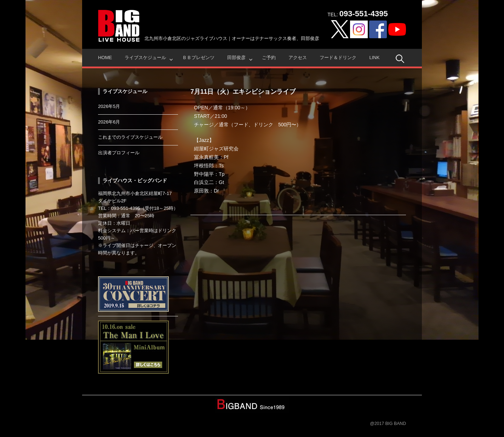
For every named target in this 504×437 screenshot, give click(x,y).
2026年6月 (109, 122)
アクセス (298, 57)
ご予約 (269, 57)
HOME (105, 57)
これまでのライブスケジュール (130, 137)
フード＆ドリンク (338, 57)
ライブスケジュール (145, 57)
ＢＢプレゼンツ (198, 57)
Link (374, 57)
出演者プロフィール (119, 153)
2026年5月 (109, 106)
